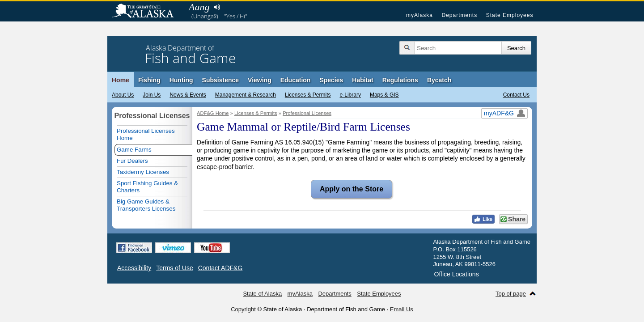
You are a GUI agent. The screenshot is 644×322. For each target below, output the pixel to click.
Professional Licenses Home (146, 134)
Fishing (149, 80)
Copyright (243, 309)
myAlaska (419, 15)
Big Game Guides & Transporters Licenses (146, 205)
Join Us (152, 95)
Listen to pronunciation (217, 7)
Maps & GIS (384, 95)
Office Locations (457, 274)
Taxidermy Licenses (143, 172)
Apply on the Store (347, 189)
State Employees (510, 15)
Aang (199, 7)
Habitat (362, 80)
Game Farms (134, 150)
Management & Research (246, 95)
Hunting (181, 80)
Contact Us (516, 95)
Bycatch (439, 80)
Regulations (400, 80)
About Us (123, 95)
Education (296, 80)
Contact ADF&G (220, 268)
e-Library (350, 95)
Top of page (511, 294)
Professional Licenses (307, 113)
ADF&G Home (213, 113)
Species (331, 80)
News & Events (188, 95)
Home (121, 80)
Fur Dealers (132, 161)
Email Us (402, 309)
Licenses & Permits (308, 95)
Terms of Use (174, 268)
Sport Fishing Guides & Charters (147, 187)
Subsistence (220, 80)
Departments (459, 15)
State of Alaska (147, 12)
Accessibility (134, 268)
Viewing (260, 80)
